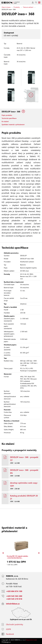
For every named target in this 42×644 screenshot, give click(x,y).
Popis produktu (7, 115)
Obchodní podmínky (15, 624)
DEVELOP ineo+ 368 (11, 111)
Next (39, 553)
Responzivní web (31, 640)
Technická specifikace (9, 118)
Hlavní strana (6, 7)
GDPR (8, 629)
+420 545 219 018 (14, 599)
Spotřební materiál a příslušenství (13, 124)
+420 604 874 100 (14, 591)
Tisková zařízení (28, 7)
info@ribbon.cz (13, 604)
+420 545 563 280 (14, 596)
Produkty (17, 7)
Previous (3, 553)
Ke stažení (5, 121)
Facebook (10, 634)
